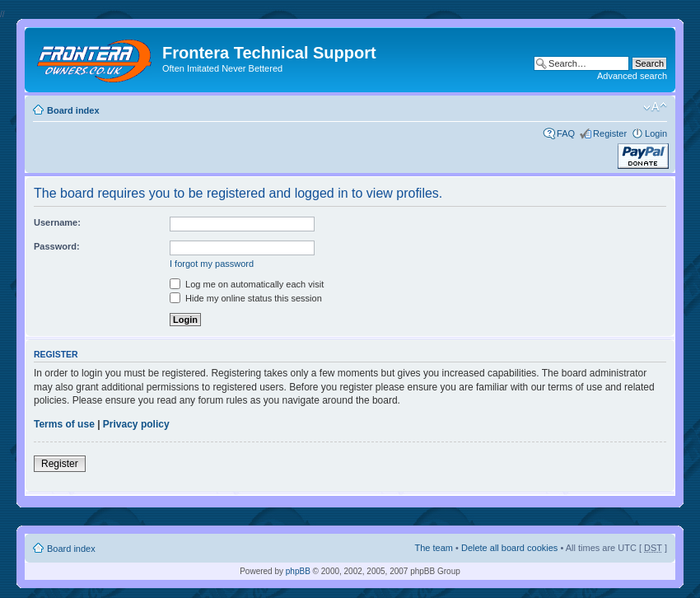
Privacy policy (136, 424)
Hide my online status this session (246, 298)
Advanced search (632, 76)
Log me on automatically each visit (247, 284)
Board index (73, 110)
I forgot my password (212, 264)
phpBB (298, 571)
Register (610, 133)
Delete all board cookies (509, 548)
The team (434, 548)
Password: (57, 246)
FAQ (566, 133)
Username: (57, 222)
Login (656, 133)
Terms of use (64, 424)
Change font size (655, 107)
